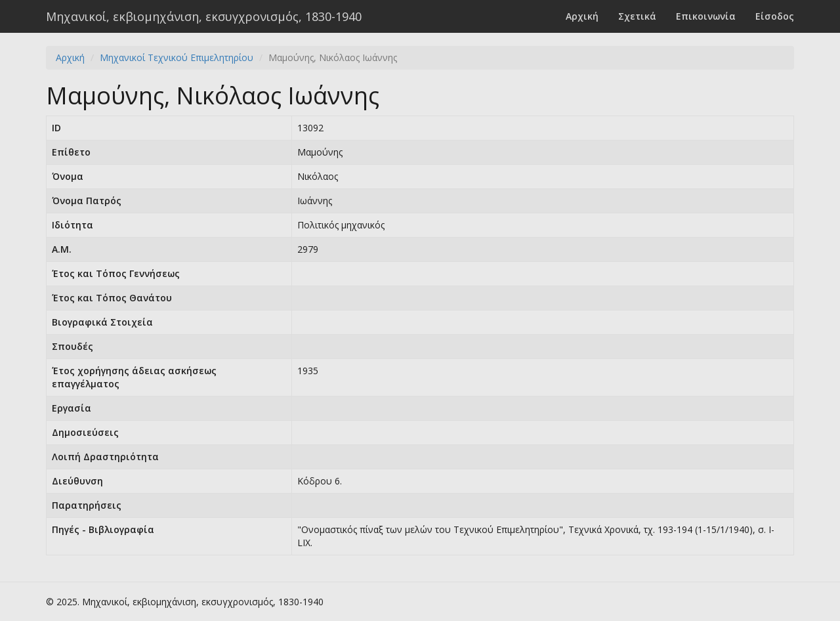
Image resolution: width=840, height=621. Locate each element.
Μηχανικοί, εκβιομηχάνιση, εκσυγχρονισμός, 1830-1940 (204, 16)
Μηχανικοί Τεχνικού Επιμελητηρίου (177, 57)
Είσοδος (775, 16)
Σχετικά (637, 16)
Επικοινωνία (706, 16)
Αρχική (582, 16)
